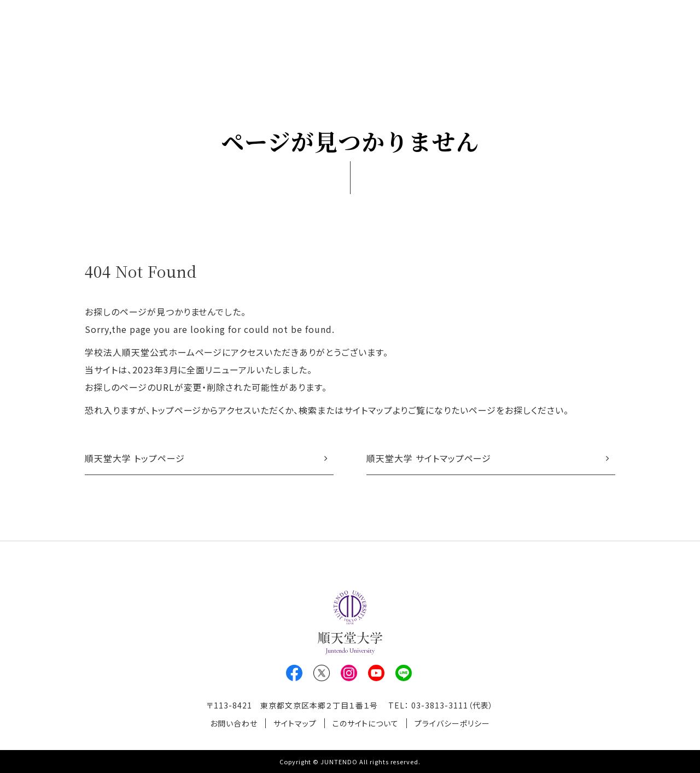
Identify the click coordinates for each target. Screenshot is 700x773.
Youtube (376, 673)
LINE (404, 673)
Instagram (349, 673)
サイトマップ (295, 723)
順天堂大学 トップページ (135, 458)
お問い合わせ (234, 723)
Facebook (294, 673)
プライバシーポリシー (452, 723)
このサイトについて (366, 723)
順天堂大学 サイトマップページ (429, 458)
